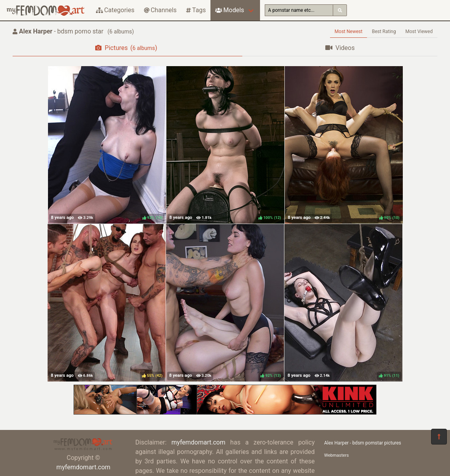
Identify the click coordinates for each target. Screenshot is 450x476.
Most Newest (349, 31)
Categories (115, 10)
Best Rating (384, 31)
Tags (196, 10)
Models (230, 10)
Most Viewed (419, 31)
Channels (160, 10)
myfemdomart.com (83, 467)
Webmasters (337, 455)
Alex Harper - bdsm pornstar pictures (363, 443)
